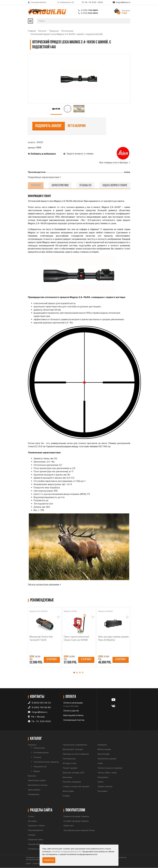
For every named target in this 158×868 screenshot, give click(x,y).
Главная (32, 31)
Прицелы (54, 31)
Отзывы (32, 835)
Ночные (37, 757)
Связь (101, 782)
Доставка (32, 821)
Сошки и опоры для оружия (76, 787)
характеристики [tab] (60, 186)
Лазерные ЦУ (40, 767)
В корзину (52, 660)
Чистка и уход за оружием (110, 768)
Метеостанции (104, 749)
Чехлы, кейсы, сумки (107, 773)
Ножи (100, 763)
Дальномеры (34, 790)
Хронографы (104, 754)
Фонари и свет (70, 763)
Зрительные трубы (37, 781)
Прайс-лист (69, 826)
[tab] (45, 177)
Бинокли (32, 776)
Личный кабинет (39, 2)
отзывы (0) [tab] (85, 186)
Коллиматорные (41, 753)
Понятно (49, 860)
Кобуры (66, 796)
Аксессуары (68, 791)
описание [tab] (37, 186)
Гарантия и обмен (36, 826)
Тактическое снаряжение (75, 745)
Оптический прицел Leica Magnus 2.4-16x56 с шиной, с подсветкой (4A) (67, 34)
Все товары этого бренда (115, 163)
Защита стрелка (105, 787)
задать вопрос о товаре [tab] (114, 186)
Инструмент (103, 777)
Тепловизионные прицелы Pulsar (79, 831)
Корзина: (126, 12)
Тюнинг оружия (70, 768)
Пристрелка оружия (107, 759)
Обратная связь (36, 840)
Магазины (67, 777)
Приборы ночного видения (76, 754)
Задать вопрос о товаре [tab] (80, 154)
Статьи (31, 816)
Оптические (67, 31)
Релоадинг (103, 791)
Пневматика (34, 795)
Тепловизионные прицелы (46, 762)
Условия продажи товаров (76, 821)
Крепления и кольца (38, 785)
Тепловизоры (69, 759)
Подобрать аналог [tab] (49, 126)
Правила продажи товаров (76, 816)
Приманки (102, 745)
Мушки (37, 771)
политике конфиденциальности (66, 852)
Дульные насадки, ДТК (73, 773)
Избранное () (67, 2)
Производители (35, 830)
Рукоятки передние (72, 782)
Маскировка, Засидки (73, 749)
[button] (75, 673)
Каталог (43, 31)
